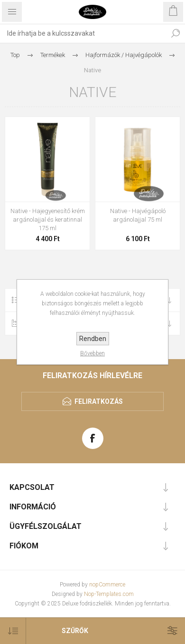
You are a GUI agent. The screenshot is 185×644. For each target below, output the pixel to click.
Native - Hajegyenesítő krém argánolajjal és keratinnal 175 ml (48, 220)
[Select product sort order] (13, 631)
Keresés (176, 33)
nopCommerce (107, 585)
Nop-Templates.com (109, 594)
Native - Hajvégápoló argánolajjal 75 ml (138, 215)
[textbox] (83, 33)
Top (15, 55)
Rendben (93, 339)
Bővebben (92, 353)
